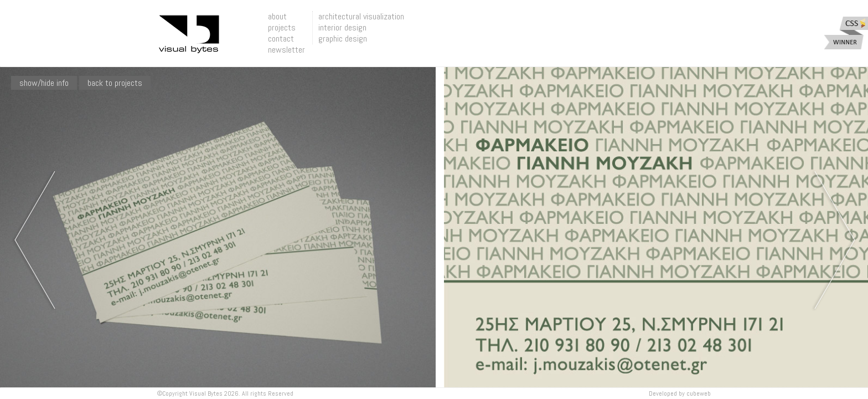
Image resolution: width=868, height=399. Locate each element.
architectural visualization (361, 16)
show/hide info (44, 83)
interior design (342, 27)
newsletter (286, 50)
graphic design (343, 39)
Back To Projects (115, 83)
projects (282, 27)
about (277, 16)
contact (281, 39)
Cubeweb (699, 393)
